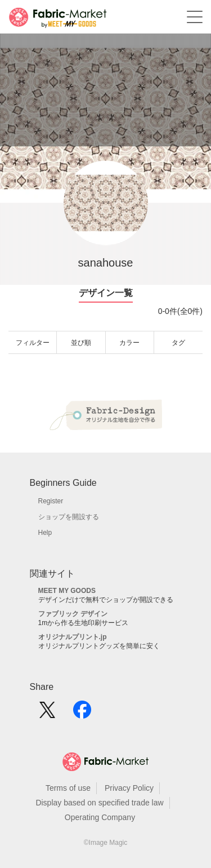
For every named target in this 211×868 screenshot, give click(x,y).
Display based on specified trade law (99, 803)
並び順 (81, 343)
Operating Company (100, 817)
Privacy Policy (129, 788)
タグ (178, 343)
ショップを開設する (69, 517)
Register (51, 501)
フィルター (33, 343)
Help (45, 533)
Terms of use (68, 788)
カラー (129, 343)
